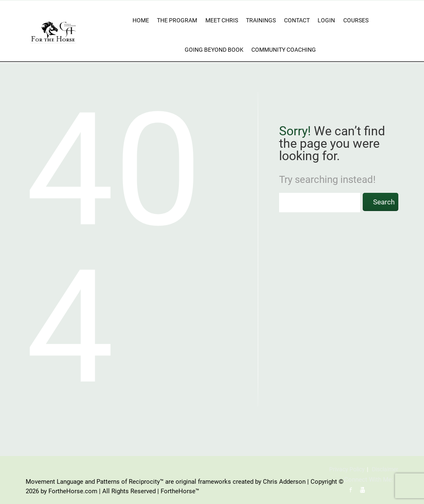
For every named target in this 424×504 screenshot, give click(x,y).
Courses (356, 20)
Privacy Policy (347, 469)
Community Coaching (284, 50)
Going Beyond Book (214, 50)
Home (141, 20)
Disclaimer (385, 469)
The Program (177, 20)
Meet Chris (222, 20)
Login (326, 20)
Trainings (261, 20)
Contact (297, 20)
